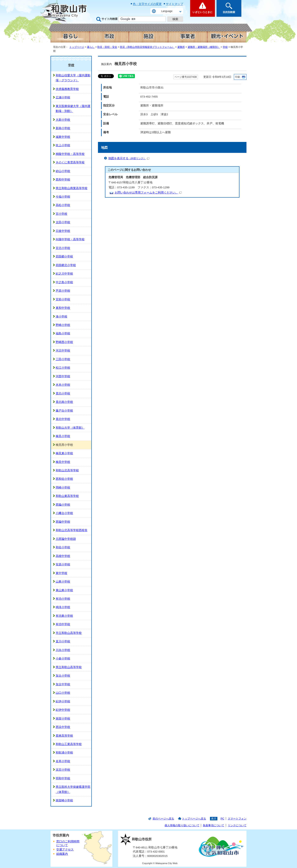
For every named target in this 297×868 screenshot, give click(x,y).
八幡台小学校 (64, 513)
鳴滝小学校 (63, 607)
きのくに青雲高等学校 (70, 162)
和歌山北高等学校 (67, 470)
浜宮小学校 (63, 770)
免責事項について (213, 825)
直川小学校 (63, 641)
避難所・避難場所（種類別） (204, 47)
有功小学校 (63, 599)
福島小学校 (63, 333)
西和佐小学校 (64, 479)
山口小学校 (63, 693)
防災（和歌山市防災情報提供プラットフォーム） (147, 47)
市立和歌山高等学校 (69, 633)
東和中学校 (63, 308)
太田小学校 (63, 222)
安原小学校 (63, 564)
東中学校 (61, 573)
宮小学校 (61, 214)
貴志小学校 (63, 393)
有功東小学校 (64, 616)
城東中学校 (63, 137)
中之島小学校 (64, 282)
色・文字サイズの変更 (147, 4)
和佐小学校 (63, 547)
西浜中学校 (63, 727)
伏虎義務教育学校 (67, 89)
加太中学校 (63, 684)
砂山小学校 (63, 171)
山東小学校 (63, 582)
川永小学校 (63, 650)
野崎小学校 (63, 325)
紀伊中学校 (63, 710)
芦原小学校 (63, 291)
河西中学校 (63, 376)
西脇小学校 (63, 505)
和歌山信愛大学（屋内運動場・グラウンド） (73, 78)
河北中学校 (63, 351)
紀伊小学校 (63, 701)
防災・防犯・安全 (107, 47)
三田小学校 (63, 359)
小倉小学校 (63, 659)
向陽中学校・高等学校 (70, 239)
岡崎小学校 (63, 488)
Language (167, 11)
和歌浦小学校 (64, 753)
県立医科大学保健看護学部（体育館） (73, 789)
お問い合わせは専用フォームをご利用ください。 (148, 193)
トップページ (77, 47)
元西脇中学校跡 (66, 539)
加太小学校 (63, 676)
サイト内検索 (110, 19)
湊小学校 (61, 317)
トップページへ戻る (194, 819)
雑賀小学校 (63, 719)
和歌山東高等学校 (67, 496)
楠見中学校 (63, 462)
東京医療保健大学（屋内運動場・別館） (73, 109)
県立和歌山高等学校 (69, 667)
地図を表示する (129, 158)
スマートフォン (237, 819)
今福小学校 (63, 197)
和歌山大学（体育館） (70, 428)
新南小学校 (63, 128)
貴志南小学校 (64, 402)
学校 (225, 47)
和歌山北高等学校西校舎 (72, 530)
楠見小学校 (63, 436)
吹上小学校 (63, 145)
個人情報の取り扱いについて (182, 825)
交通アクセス (65, 850)
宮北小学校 (63, 248)
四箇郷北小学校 (66, 265)
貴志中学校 (63, 419)
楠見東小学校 (64, 453)
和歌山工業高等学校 (69, 744)
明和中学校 (63, 778)
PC (222, 819)
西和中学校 (63, 180)
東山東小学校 (64, 590)
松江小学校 (63, 368)
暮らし (91, 47)
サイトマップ (174, 4)
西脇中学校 (63, 522)
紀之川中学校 (64, 274)
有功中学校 (63, 624)
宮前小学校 (63, 299)
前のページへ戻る (163, 819)
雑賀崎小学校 (64, 800)
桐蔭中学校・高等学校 (70, 154)
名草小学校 (63, 761)
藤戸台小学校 (64, 411)
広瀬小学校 (63, 97)
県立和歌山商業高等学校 (72, 188)
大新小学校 (63, 120)
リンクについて (237, 825)
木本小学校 (63, 385)
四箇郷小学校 (64, 257)
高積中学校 (63, 556)
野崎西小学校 (64, 342)
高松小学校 (63, 205)
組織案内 (62, 854)
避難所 (181, 47)
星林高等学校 (64, 736)
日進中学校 (63, 231)
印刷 (238, 77)
